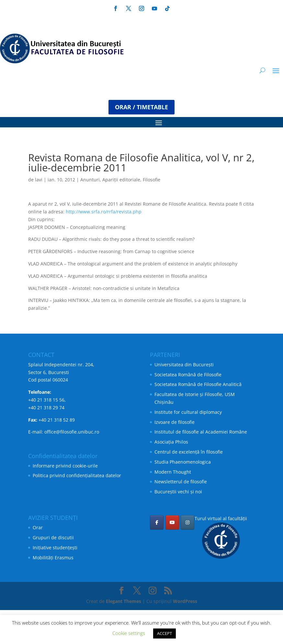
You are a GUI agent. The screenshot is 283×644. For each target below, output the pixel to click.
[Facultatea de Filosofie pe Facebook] (157, 522)
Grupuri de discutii (53, 537)
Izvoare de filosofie (175, 422)
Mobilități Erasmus (53, 558)
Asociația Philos (171, 442)
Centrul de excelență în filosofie (189, 452)
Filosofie (152, 180)
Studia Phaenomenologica (183, 462)
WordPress (185, 601)
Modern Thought (173, 472)
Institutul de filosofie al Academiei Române (201, 432)
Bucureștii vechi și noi (178, 492)
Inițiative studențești (55, 547)
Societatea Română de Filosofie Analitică (198, 384)
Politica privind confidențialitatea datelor (77, 475)
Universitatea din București (184, 365)
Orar (38, 527)
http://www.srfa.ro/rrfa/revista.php (104, 212)
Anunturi (90, 180)
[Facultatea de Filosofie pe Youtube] (172, 522)
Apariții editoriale (121, 180)
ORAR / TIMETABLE (141, 107)
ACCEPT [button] (164, 633)
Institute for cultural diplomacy (188, 412)
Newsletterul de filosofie (181, 482)
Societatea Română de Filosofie (188, 375)
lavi (39, 180)
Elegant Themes (124, 601)
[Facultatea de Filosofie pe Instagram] (187, 522)
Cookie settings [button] (129, 633)
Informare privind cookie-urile (65, 466)
